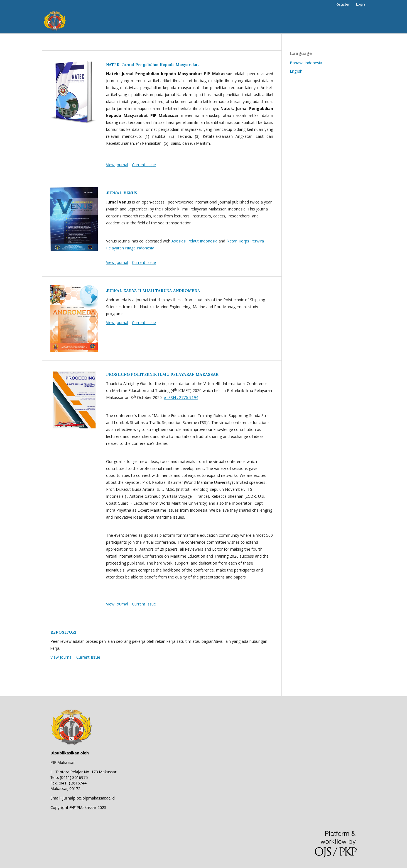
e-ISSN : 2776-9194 (181, 397)
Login (361, 4)
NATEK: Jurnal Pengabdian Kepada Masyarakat (153, 65)
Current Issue (144, 165)
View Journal (117, 165)
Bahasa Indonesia (306, 63)
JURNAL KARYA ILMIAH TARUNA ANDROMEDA (153, 291)
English (296, 71)
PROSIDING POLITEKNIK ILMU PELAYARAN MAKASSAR (162, 374)
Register (343, 4)
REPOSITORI (63, 632)
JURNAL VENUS (122, 193)
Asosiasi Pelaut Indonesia (195, 241)
